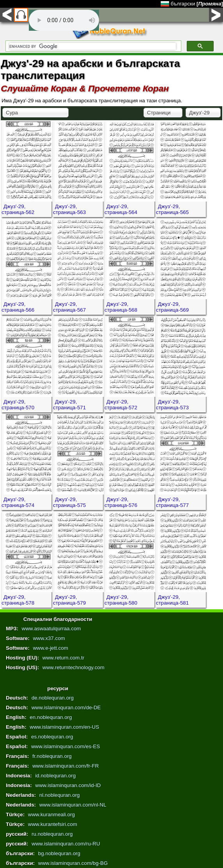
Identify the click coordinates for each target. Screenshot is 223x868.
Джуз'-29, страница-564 (121, 209)
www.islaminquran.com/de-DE (66, 708)
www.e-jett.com (50, 648)
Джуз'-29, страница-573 (172, 405)
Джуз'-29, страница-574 (18, 502)
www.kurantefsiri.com (53, 824)
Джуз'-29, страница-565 (172, 209)
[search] (93, 46)
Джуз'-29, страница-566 (18, 307)
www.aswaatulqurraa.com (51, 629)
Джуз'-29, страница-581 (172, 600)
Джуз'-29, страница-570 (18, 405)
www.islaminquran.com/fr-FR (65, 766)
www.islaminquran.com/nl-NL (73, 805)
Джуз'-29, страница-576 (121, 502)
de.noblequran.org (53, 698)
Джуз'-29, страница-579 (69, 600)
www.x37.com (49, 638)
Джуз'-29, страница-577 (172, 502)
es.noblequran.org (52, 737)
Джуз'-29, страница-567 (69, 307)
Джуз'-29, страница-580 (121, 600)
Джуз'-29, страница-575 (69, 502)
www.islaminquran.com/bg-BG (73, 863)
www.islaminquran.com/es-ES (65, 746)
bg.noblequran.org (59, 853)
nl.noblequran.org (60, 795)
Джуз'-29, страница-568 (121, 307)
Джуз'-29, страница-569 (172, 307)
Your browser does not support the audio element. (64, 20)
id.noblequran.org (55, 776)
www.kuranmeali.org (51, 815)
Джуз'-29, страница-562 (18, 209)
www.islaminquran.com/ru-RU (66, 844)
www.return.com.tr (63, 658)
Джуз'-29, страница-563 (69, 209)
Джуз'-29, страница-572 (121, 405)
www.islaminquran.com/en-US (64, 727)
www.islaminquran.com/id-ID (68, 785)
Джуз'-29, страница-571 (69, 405)
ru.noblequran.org (52, 834)
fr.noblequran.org (52, 756)
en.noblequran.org (51, 717)
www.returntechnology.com (73, 667)
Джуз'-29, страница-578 (18, 600)
